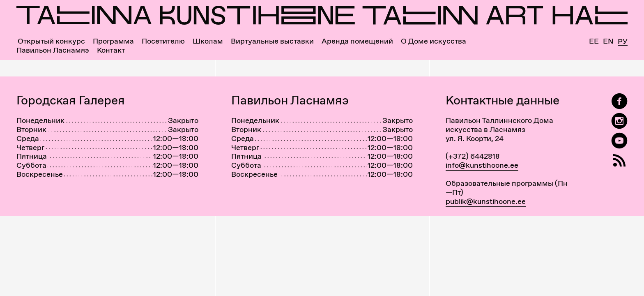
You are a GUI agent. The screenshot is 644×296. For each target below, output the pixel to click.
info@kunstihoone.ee (482, 165)
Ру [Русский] (623, 42)
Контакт (111, 50)
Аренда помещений (357, 41)
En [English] (608, 41)
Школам (208, 41)
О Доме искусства (434, 41)
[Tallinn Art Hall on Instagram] (619, 121)
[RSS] (619, 161)
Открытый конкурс (51, 41)
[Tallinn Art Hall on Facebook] (619, 101)
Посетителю (163, 41)
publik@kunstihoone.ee (486, 201)
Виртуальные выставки (272, 41)
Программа (113, 41)
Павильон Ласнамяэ (53, 50)
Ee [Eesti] (594, 41)
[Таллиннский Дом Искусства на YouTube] (619, 141)
